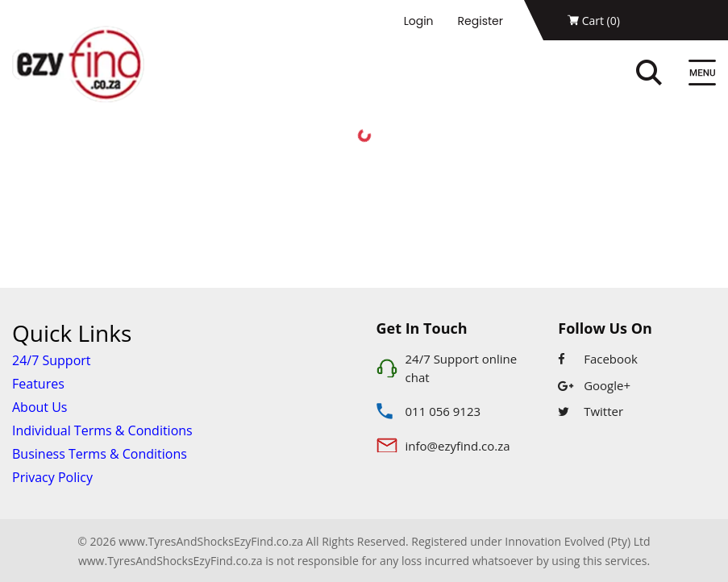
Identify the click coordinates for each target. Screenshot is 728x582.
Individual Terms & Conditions (102, 430)
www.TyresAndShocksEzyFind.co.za (171, 561)
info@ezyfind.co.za (458, 446)
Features (38, 384)
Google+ (594, 385)
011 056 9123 (443, 411)
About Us (40, 407)
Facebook (598, 359)
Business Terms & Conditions (100, 454)
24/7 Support (52, 360)
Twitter (591, 411)
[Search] (666, 75)
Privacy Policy (52, 477)
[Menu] (702, 75)
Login (419, 21)
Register (480, 21)
